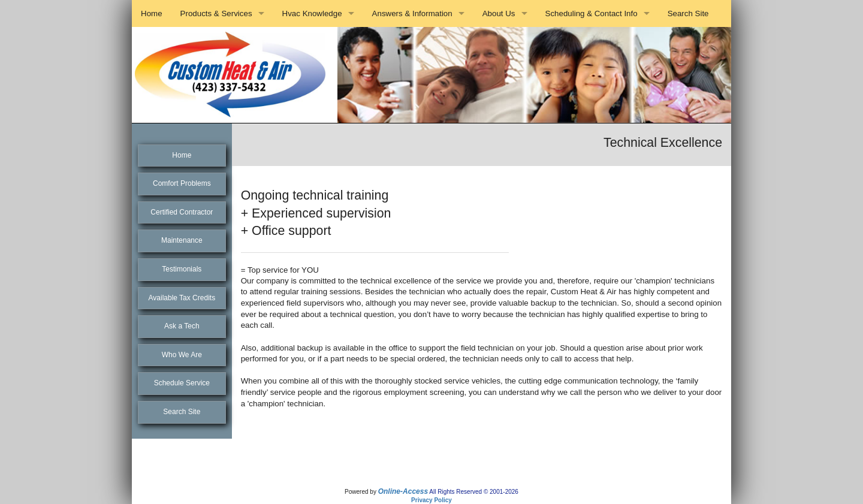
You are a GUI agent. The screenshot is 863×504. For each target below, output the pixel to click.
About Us (499, 13)
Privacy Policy (431, 500)
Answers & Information (412, 13)
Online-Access (403, 491)
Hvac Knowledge (312, 13)
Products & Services (216, 13)
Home (152, 13)
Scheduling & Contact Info (592, 13)
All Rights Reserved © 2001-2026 (474, 492)
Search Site (688, 13)
